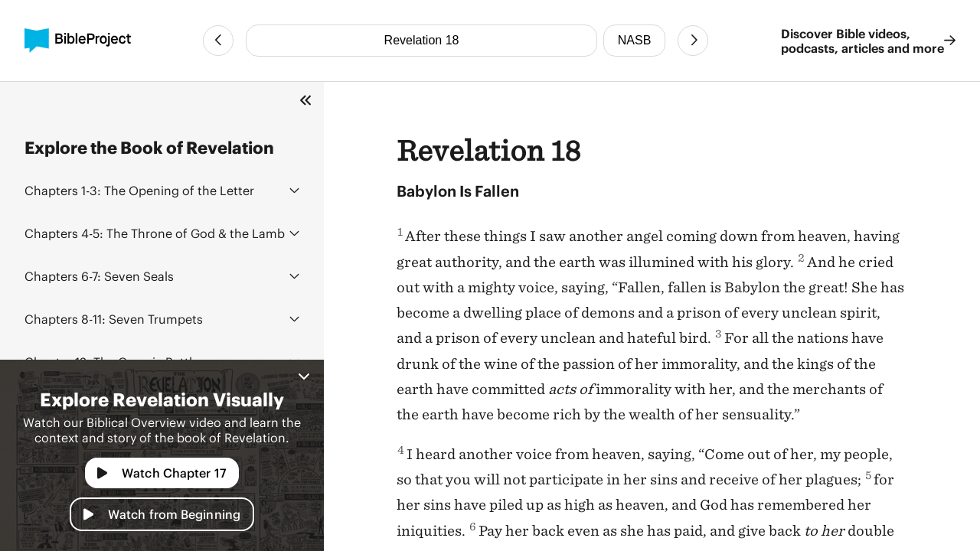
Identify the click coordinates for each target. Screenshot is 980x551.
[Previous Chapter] (218, 41)
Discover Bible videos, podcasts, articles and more (868, 41)
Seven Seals (99, 276)
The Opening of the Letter (139, 190)
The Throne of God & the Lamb (155, 233)
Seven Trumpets (114, 319)
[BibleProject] (78, 41)
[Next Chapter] (693, 41)
